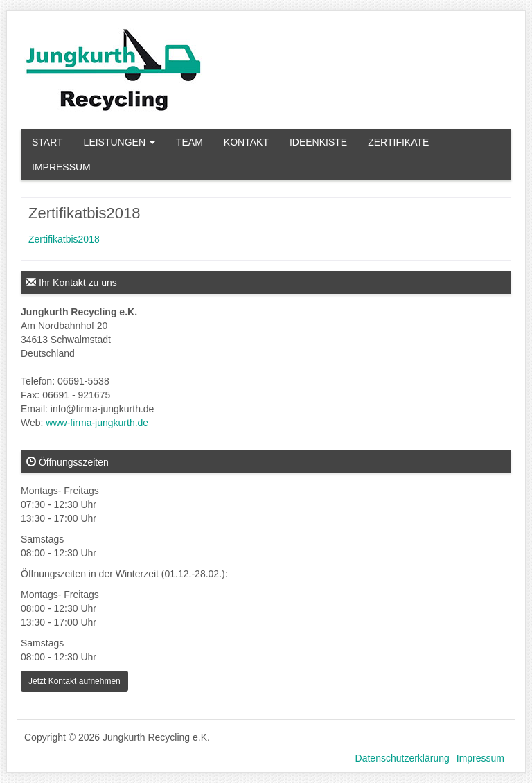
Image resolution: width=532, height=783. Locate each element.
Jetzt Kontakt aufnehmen (74, 681)
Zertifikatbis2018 (64, 239)
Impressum (61, 167)
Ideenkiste (318, 142)
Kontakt (246, 142)
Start (47, 142)
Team (189, 142)
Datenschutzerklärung (402, 758)
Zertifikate (398, 142)
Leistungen (119, 142)
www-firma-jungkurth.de (97, 423)
